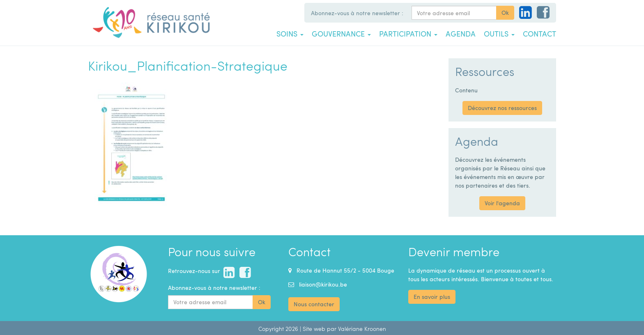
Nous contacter (314, 304)
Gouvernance (341, 34)
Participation (408, 34)
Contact (539, 34)
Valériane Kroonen (362, 329)
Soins (290, 34)
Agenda (461, 34)
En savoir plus (432, 297)
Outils (499, 34)
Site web (314, 329)
